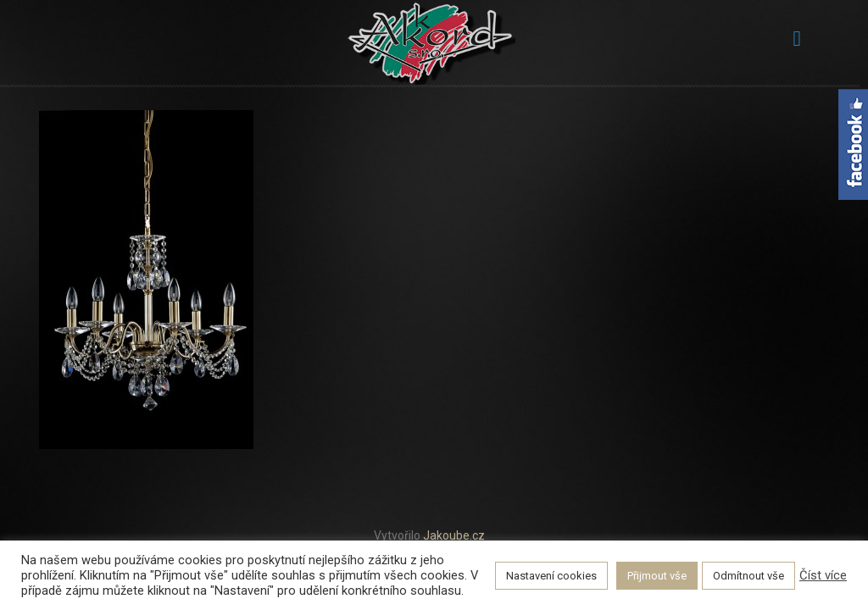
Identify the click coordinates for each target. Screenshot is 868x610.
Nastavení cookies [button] (551, 576)
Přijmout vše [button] (657, 576)
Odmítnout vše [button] (748, 576)
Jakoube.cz (454, 535)
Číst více (823, 575)
